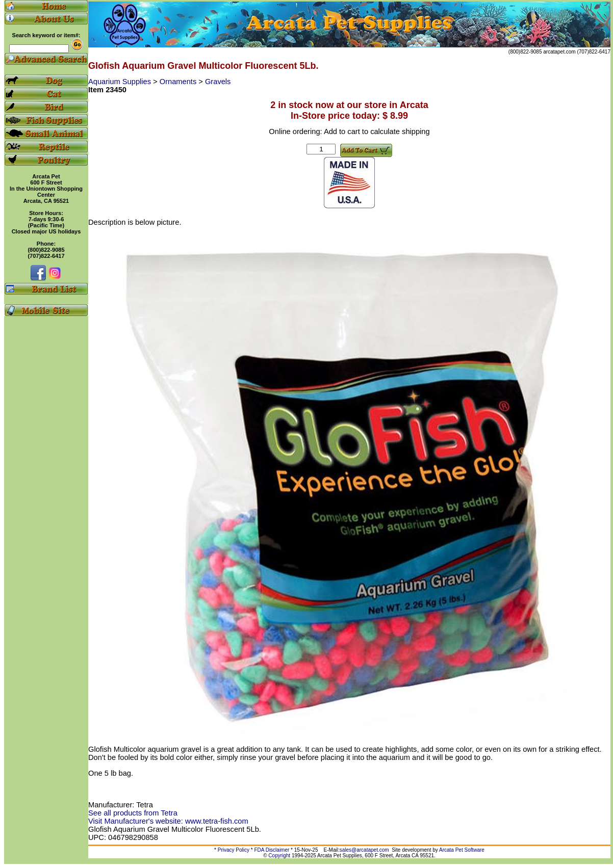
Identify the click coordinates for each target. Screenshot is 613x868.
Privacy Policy (234, 850)
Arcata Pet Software (462, 850)
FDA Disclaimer (272, 850)
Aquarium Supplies (121, 82)
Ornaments (179, 82)
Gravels (218, 82)
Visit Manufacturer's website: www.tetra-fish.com (168, 821)
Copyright (279, 856)
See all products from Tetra (133, 813)
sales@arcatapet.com (364, 850)
